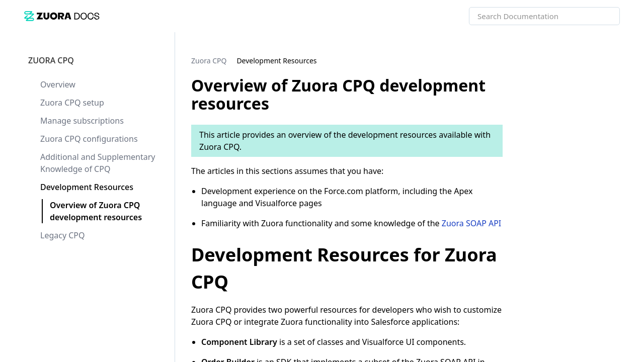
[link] (62, 16)
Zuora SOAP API (472, 223)
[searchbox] (601, 16)
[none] (616, 60)
